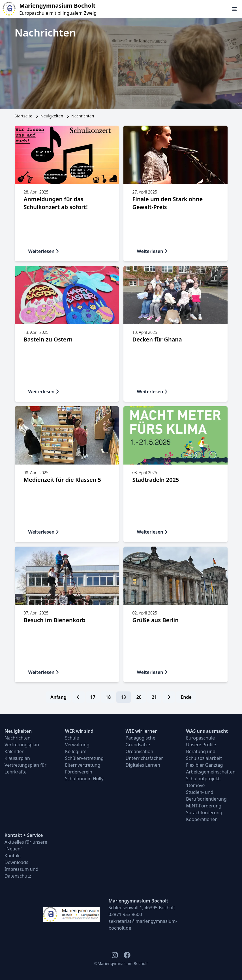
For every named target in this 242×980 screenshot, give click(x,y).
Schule (72, 738)
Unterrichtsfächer (144, 758)
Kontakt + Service (24, 835)
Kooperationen (202, 819)
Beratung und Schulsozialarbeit (204, 755)
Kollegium (76, 751)
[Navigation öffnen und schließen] (234, 9)
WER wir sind (79, 731)
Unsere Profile (201, 745)
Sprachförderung (204, 813)
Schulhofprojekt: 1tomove (203, 782)
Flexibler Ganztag (204, 765)
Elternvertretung (83, 765)
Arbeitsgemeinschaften (211, 772)
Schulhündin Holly (84, 779)
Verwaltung (77, 745)
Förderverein (79, 772)
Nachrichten (18, 738)
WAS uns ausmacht (207, 731)
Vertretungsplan (22, 745)
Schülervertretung (84, 758)
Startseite (24, 116)
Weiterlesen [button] (44, 251)
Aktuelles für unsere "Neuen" (26, 845)
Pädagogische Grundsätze (141, 741)
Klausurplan (17, 758)
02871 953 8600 (125, 914)
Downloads (16, 862)
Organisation (140, 751)
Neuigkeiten (52, 116)
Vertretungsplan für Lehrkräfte (25, 768)
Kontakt (13, 856)
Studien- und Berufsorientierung (206, 796)
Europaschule (200, 738)
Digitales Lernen (143, 765)
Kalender (14, 751)
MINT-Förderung (204, 806)
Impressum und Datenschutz (22, 872)
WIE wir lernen (142, 731)
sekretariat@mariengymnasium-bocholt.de (143, 925)
